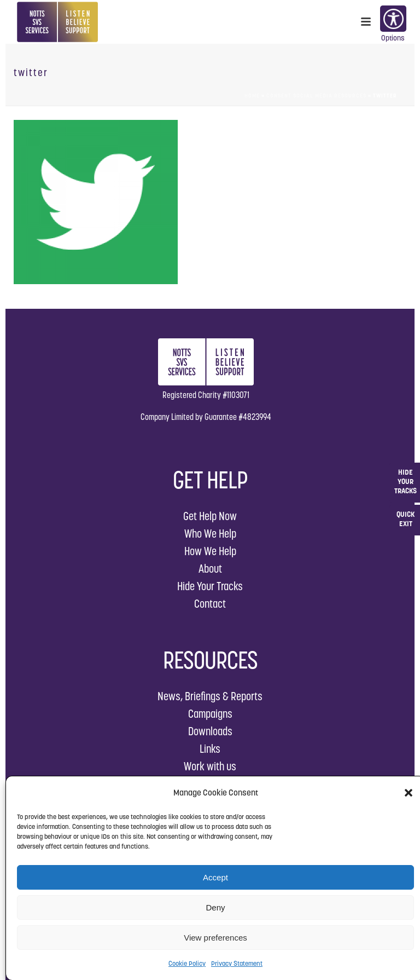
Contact (210, 604)
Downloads (210, 731)
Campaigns (210, 714)
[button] (409, 793)
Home (252, 96)
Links (210, 749)
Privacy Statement (237, 963)
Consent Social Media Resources (316, 96)
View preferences (215, 938)
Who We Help (210, 534)
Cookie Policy (187, 963)
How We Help (210, 551)
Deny (215, 907)
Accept (215, 877)
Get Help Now (210, 516)
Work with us (210, 766)
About (210, 569)
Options (393, 20)
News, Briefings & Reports (210, 696)
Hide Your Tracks (210, 586)
